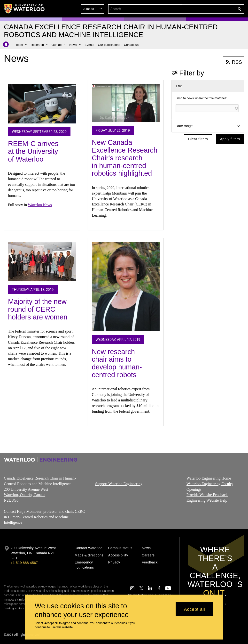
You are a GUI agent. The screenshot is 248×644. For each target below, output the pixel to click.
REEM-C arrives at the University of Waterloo (33, 151)
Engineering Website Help (207, 500)
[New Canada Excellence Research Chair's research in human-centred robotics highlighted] (126, 103)
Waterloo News (40, 205)
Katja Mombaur (29, 511)
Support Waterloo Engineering (119, 484)
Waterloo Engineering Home (209, 478)
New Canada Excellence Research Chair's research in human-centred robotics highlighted (125, 158)
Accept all (195, 609)
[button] (204, 9)
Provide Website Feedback (207, 495)
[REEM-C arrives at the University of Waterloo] (42, 104)
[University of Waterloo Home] (24, 9)
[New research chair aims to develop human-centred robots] (126, 287)
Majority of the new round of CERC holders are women (38, 309)
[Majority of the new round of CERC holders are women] (42, 262)
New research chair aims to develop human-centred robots (117, 363)
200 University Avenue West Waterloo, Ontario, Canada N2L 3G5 (26, 495)
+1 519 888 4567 (24, 563)
